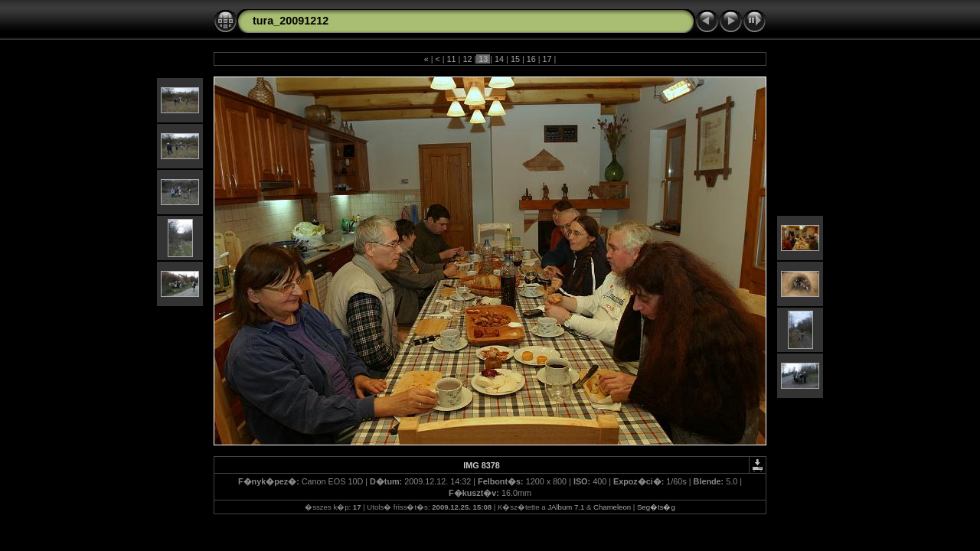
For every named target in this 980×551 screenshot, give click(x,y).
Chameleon (612, 507)
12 (467, 59)
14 (499, 59)
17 (547, 59)
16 (531, 59)
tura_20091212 (291, 21)
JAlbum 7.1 (566, 507)
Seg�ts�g (656, 507)
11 (452, 59)
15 (515, 59)
